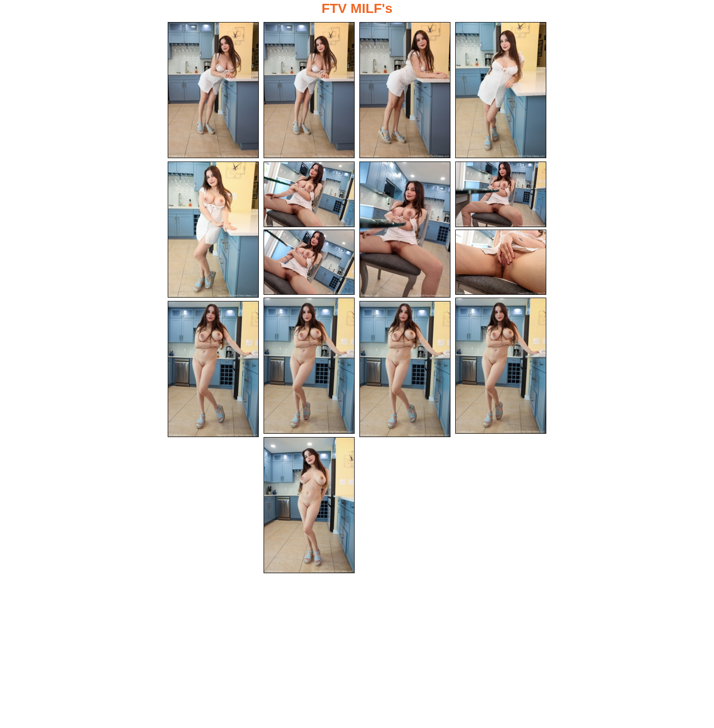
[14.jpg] (405, 369)
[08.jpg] (501, 194)
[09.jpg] (309, 262)
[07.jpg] (405, 230)
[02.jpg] (309, 90)
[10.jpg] (501, 262)
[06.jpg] (309, 194)
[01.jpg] (213, 90)
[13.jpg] (213, 369)
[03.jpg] (405, 90)
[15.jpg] (309, 505)
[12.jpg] (501, 366)
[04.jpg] (501, 90)
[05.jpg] (213, 230)
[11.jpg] (309, 366)
